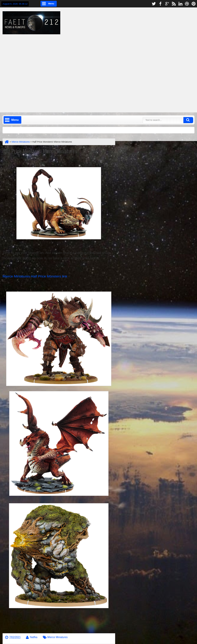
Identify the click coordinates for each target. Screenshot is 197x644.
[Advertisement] (102, 70)
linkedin (180, 4)
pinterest (194, 4)
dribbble (187, 4)
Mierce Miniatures (58, 637)
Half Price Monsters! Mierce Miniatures (40, 151)
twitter (154, 4)
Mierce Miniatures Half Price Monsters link (35, 276)
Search (188, 120)
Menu (51, 4)
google (167, 4)
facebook (160, 4)
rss (174, 4)
